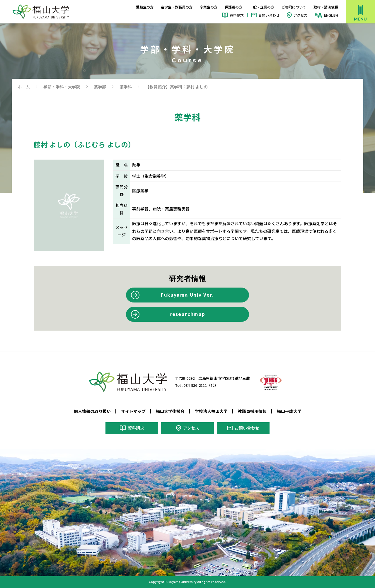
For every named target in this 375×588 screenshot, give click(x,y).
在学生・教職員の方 (177, 7)
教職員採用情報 (252, 411)
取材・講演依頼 (326, 7)
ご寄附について (294, 7)
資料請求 (237, 15)
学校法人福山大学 (211, 411)
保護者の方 (233, 7)
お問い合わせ (269, 15)
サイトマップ (133, 411)
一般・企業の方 (262, 7)
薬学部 (100, 87)
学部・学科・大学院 (62, 87)
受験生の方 (145, 7)
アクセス (300, 15)
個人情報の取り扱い (92, 411)
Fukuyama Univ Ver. (187, 295)
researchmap (187, 314)
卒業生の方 (209, 7)
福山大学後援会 (170, 411)
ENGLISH (331, 15)
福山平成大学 (289, 411)
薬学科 (126, 87)
